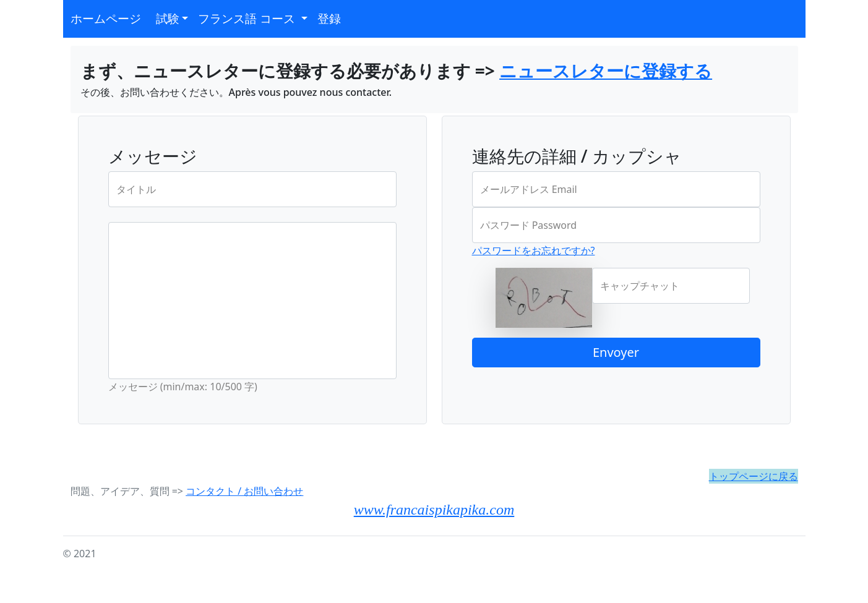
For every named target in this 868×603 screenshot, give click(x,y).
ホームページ (106, 18)
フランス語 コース (248, 18)
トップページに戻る (754, 476)
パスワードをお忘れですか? (534, 250)
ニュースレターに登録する (606, 71)
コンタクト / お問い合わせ (244, 491)
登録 (329, 18)
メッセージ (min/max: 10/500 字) (183, 387)
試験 (168, 18)
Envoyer (616, 352)
